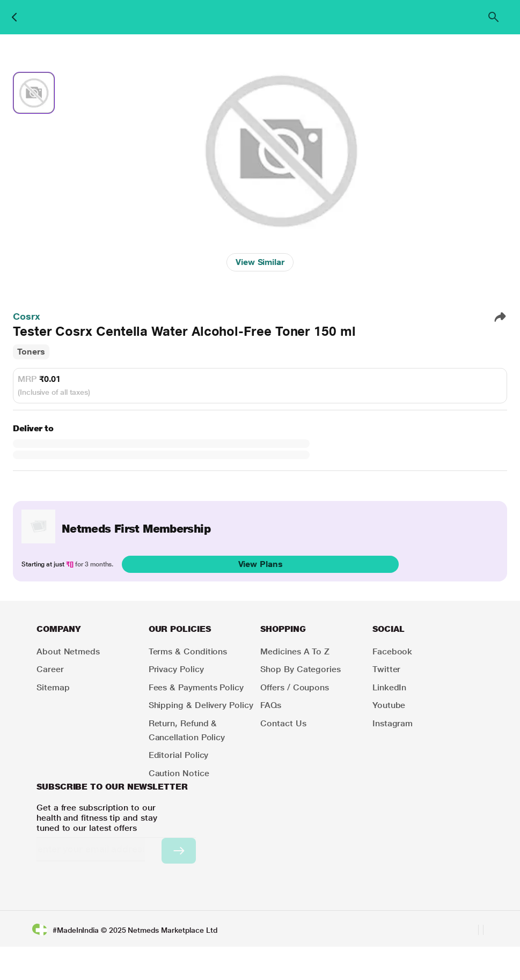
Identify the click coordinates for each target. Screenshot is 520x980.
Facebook (392, 651)
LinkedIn (389, 687)
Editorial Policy (179, 755)
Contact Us (283, 723)
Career (50, 669)
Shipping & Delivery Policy (201, 705)
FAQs (271, 705)
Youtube (389, 705)
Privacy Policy (176, 669)
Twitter (386, 669)
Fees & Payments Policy (196, 687)
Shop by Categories (301, 669)
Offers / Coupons (295, 687)
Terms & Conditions (188, 651)
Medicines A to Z (295, 651)
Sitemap (53, 687)
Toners (31, 352)
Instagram (393, 723)
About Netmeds (68, 651)
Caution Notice (179, 773)
